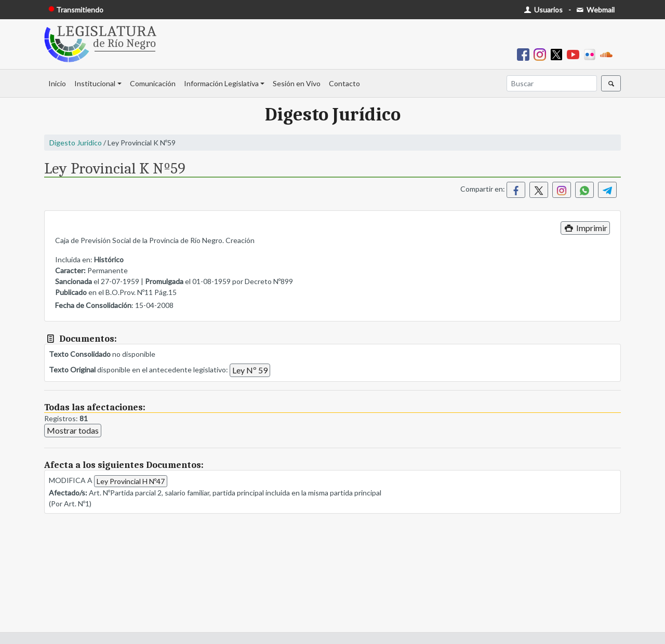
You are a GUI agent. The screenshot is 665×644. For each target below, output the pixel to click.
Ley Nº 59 (250, 370)
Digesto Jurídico (76, 143)
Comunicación (153, 83)
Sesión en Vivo (297, 83)
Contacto (344, 83)
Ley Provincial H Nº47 (131, 481)
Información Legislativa (221, 83)
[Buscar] (552, 83)
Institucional (95, 83)
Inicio (57, 83)
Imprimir (585, 228)
